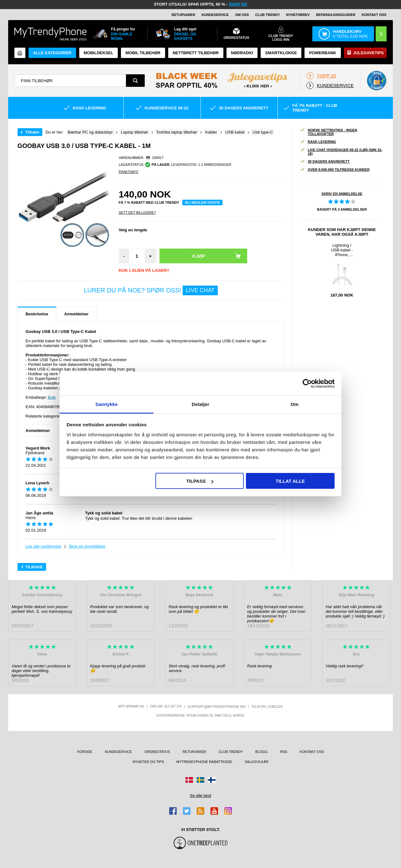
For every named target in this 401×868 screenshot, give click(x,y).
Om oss (242, 15)
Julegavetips (368, 53)
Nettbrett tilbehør (196, 53)
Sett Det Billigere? (137, 213)
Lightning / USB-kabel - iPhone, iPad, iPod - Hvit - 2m (342, 250)
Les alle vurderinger (44, 546)
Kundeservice (215, 15)
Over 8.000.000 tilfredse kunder (335, 170)
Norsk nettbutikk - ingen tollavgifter (329, 132)
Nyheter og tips (148, 762)
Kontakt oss (374, 15)
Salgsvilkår (257, 762)
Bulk (52, 397)
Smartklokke (281, 53)
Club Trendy (267, 15)
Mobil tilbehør (143, 53)
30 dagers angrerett (325, 162)
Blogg (261, 752)
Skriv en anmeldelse (87, 546)
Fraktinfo (128, 172)
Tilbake (32, 132)
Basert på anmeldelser (342, 209)
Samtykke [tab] (107, 404)
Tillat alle (290, 481)
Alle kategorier (52, 53)
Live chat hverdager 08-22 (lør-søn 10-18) (341, 152)
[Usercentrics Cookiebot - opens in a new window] (307, 384)
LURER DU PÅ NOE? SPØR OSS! (151, 290)
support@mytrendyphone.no (217, 707)
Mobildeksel (99, 53)
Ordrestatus (157, 752)
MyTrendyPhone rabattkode (204, 762)
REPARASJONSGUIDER (336, 15)
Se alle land (200, 795)
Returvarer (183, 15)
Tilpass (200, 481)
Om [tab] (294, 404)
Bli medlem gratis (202, 203)
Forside (85, 752)
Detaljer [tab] (200, 404)
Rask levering (318, 142)
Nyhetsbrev (298, 15)
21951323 (275, 707)
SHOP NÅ (238, 4)
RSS (284, 752)
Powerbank (323, 53)
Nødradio (242, 53)
